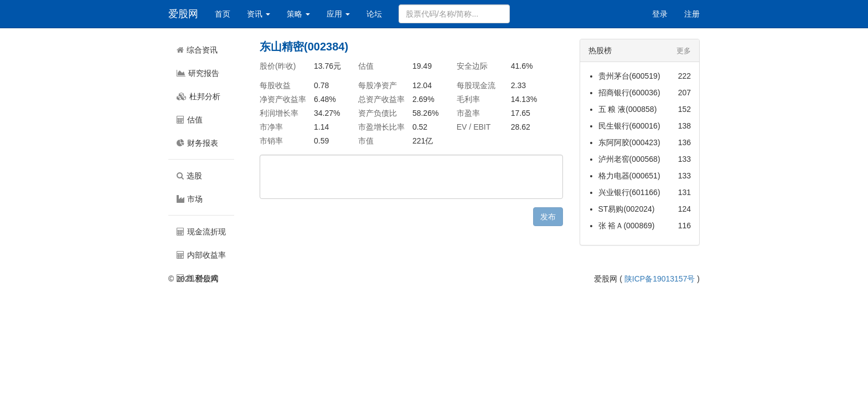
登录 (660, 14)
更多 (684, 51)
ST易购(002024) (627, 209)
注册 (692, 14)
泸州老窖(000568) (629, 159)
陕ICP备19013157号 (660, 279)
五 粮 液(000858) (628, 109)
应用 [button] (338, 14)
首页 (223, 14)
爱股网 (183, 14)
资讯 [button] (259, 14)
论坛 (374, 14)
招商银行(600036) (629, 93)
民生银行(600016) (629, 126)
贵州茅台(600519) (629, 76)
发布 (548, 217)
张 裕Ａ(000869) (627, 226)
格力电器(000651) (629, 176)
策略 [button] (298, 14)
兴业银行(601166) (629, 192)
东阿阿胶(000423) (629, 142)
